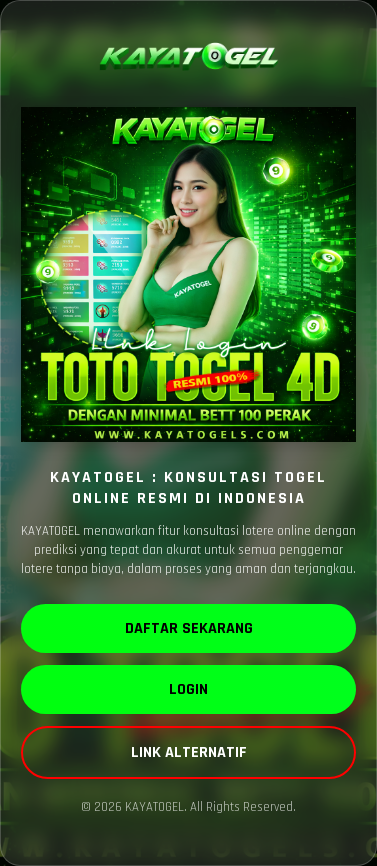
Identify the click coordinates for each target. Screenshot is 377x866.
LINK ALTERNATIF (189, 752)
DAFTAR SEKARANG (189, 628)
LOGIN (188, 689)
